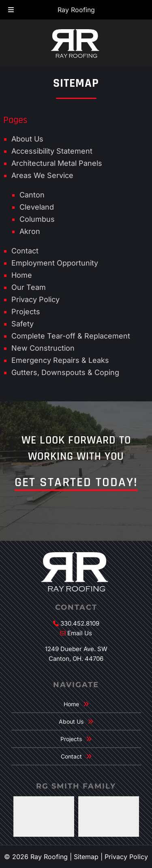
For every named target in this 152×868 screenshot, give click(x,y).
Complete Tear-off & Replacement (71, 336)
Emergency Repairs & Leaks (60, 360)
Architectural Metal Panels (57, 163)
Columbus (37, 219)
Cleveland (37, 207)
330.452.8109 (80, 623)
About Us (27, 139)
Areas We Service (42, 175)
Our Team (29, 287)
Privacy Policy (35, 299)
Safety (22, 324)
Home (22, 275)
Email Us (80, 633)
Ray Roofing (76, 10)
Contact (25, 251)
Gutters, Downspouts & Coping (65, 372)
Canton (32, 195)
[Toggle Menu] (11, 10)
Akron (30, 231)
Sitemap (86, 857)
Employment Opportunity (55, 263)
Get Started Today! (76, 482)
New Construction (43, 348)
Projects (26, 312)
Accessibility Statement (52, 151)
